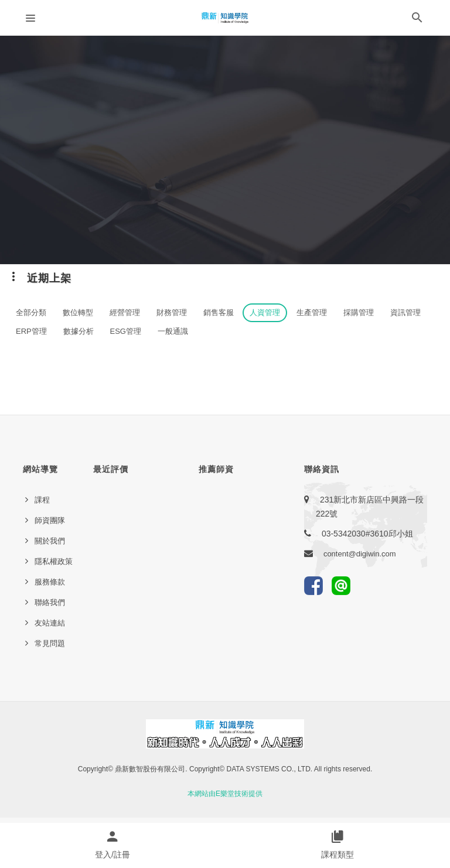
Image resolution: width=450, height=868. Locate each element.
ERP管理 (31, 331)
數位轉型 (78, 312)
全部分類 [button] (31, 312)
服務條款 (50, 582)
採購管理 (359, 312)
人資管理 (265, 312)
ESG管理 (126, 331)
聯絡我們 (50, 602)
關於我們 (50, 541)
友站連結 (50, 623)
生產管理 (312, 312)
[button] (417, 20)
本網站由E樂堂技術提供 (225, 794)
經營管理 (125, 312)
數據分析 (79, 331)
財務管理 (172, 312)
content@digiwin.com (360, 554)
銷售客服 (219, 312)
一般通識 (173, 331)
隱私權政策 (54, 561)
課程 (42, 500)
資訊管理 (405, 312)
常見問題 (50, 643)
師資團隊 (50, 520)
